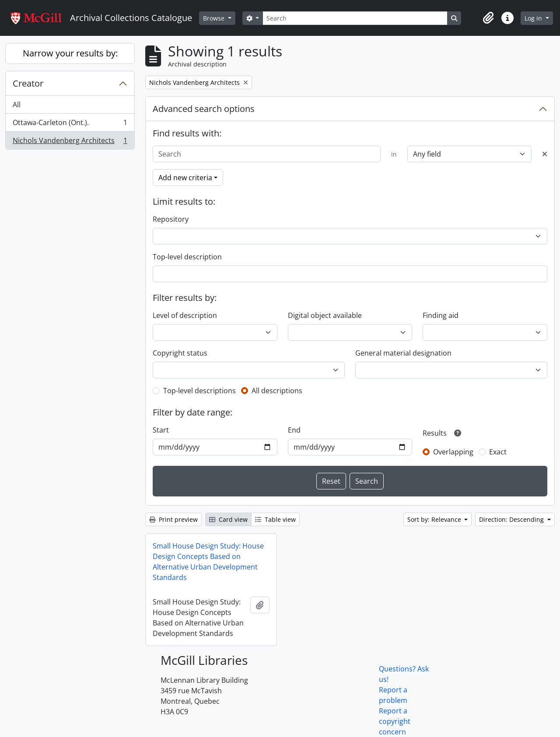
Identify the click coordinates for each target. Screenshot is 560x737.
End (294, 430)
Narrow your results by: (70, 53)
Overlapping (453, 452)
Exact (498, 452)
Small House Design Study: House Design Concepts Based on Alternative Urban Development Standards (208, 562)
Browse (215, 18)
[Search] (355, 18)
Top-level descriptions (199, 391)
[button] (488, 18)
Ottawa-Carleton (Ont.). (70, 124)
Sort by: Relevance (435, 519)
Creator (28, 83)
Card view (228, 519)
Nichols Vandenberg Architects (70, 142)
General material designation (403, 353)
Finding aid (441, 315)
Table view (275, 519)
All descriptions (277, 391)
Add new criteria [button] (185, 178)
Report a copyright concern (395, 721)
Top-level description (187, 257)
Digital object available (325, 315)
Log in (534, 18)
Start (161, 430)
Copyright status (180, 353)
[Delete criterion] (545, 154)
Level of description (185, 315)
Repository (171, 219)
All (17, 105)
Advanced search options (204, 109)
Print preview (173, 519)
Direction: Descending (512, 519)
